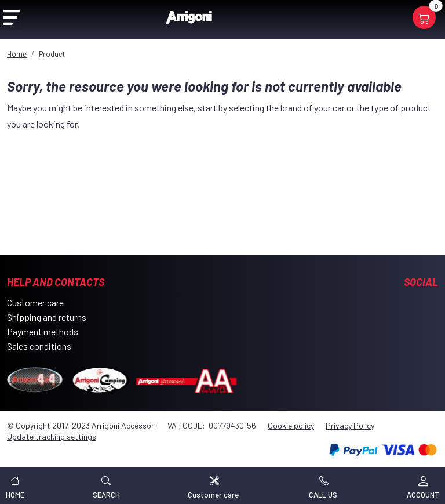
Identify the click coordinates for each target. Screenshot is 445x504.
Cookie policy (291, 425)
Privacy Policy (350, 425)
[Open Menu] (12, 17)
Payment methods (43, 331)
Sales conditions (39, 346)
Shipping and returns (47, 317)
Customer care (35, 302)
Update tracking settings (52, 436)
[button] (106, 485)
